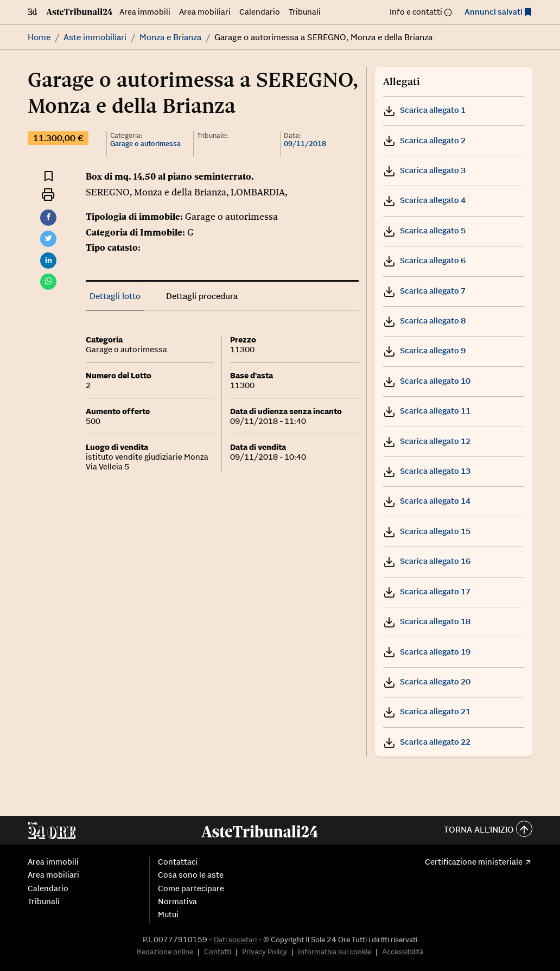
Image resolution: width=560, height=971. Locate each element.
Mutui (168, 915)
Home (39, 37)
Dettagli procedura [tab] (202, 296)
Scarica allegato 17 (427, 591)
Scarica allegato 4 (424, 200)
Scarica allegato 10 (427, 381)
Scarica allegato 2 (424, 140)
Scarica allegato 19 (427, 652)
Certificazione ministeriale (474, 862)
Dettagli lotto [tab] (115, 296)
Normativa (177, 902)
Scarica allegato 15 (427, 531)
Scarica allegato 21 (427, 711)
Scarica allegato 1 (424, 110)
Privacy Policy (265, 951)
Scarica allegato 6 (424, 260)
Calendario (260, 12)
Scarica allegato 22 (427, 742)
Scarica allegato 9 (424, 350)
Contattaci (178, 862)
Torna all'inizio (488, 830)
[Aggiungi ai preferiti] (49, 176)
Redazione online (165, 951)
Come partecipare (191, 889)
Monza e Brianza (170, 37)
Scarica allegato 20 (427, 681)
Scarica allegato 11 (427, 411)
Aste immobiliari (95, 37)
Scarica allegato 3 (424, 170)
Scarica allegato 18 (427, 621)
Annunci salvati (494, 12)
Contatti (218, 951)
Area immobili (145, 12)
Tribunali (305, 12)
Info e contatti (416, 12)
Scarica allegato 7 (424, 291)
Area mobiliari (205, 12)
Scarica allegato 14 (427, 501)
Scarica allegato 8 (424, 321)
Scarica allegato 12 (427, 441)
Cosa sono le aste (191, 875)
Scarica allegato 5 (424, 230)
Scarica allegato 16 (427, 561)
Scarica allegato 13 (427, 471)
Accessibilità (403, 951)
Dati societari (235, 940)
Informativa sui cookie (335, 951)
